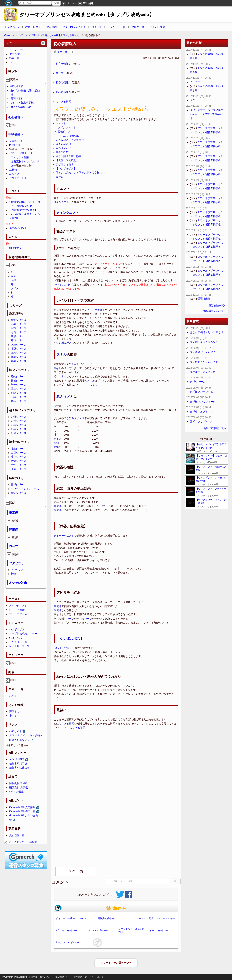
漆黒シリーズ (19, 336)
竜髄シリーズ (19, 340)
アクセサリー (18, 563)
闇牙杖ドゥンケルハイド (204, 362)
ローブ (100, 506)
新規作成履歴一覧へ (215, 428)
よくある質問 (63, 102)
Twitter (13, 62)
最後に (60, 177)
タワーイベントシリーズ (25, 489)
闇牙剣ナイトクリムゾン (204, 342)
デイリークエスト (95, 310)
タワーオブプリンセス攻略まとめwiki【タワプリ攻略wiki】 (87, 15)
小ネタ (13, 716)
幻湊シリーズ (19, 421)
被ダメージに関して (21, 178)
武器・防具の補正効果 (69, 156)
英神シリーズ (19, 457)
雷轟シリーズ (19, 361)
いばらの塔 (63, 285)
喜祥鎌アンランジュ (201, 392)
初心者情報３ (63, 92)
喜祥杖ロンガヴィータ (203, 402)
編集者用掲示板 (18, 764)
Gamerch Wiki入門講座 (22, 807)
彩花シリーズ (19, 332)
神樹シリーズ (19, 381)
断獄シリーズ (19, 461)
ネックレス (17, 570)
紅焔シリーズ (19, 320)
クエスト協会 (17, 610)
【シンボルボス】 (66, 169)
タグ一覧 (97, 27)
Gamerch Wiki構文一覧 (22, 811)
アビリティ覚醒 (20, 157)
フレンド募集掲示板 (22, 103)
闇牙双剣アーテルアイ (203, 352)
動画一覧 (14, 58)
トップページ (12, 27)
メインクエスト (67, 127)
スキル (62, 355)
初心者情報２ (63, 83)
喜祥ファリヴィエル (201, 421)
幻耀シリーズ (19, 433)
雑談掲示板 (17, 86)
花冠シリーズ (19, 349)
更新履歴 (52, 27)
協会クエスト (66, 132)
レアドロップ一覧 (19, 646)
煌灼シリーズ (19, 377)
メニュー (195, 82)
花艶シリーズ (19, 449)
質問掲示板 (17, 99)
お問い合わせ (46, 977)
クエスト (61, 123)
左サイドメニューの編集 (21, 842)
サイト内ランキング (74, 27)
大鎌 (56, 447)
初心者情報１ (63, 64)
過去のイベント (18, 228)
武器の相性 (62, 152)
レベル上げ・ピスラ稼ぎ (70, 140)
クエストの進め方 (70, 136)
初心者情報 (16, 117)
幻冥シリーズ (19, 429)
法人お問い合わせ (63, 977)
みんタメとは (63, 148)
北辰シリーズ (19, 469)
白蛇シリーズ (19, 465)
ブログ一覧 (138, 27)
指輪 (13, 574)
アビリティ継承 (65, 164)
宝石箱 (13, 170)
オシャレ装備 (18, 583)
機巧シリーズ (19, 401)
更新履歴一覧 (17, 835)
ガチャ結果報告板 (21, 107)
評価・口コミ (33, 27)
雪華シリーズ (19, 389)
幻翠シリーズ (19, 425)
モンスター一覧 (18, 642)
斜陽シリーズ (19, 393)
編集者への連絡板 (19, 768)
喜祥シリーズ (19, 485)
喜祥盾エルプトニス (201, 412)
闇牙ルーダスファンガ (203, 372)
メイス (57, 439)
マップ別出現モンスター (23, 634)
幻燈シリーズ (19, 417)
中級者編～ (16, 134)
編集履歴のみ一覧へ (215, 311)
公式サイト (16, 731)
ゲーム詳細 (16, 54)
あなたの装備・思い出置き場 (207, 332)
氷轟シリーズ (19, 324)
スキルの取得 (63, 144)
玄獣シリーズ (19, 397)
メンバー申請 (158, 27)
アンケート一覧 (117, 27)
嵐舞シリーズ (19, 357)
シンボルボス (64, 343)
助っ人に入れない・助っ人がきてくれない (80, 173)
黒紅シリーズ (19, 493)
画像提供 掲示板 (18, 788)
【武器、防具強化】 (67, 160)
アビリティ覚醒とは (21, 153)
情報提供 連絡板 (18, 783)
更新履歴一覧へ (217, 306)
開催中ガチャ (17, 248)
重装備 (57, 506)
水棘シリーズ (19, 345)
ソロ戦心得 (16, 141)
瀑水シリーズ (19, 353)
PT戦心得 (15, 145)
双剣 (56, 443)
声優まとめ (16, 711)
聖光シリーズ (19, 385)
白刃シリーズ (19, 453)
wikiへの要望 (16, 792)
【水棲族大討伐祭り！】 (23, 210)
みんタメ (63, 397)
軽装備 (57, 510)
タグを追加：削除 (73, 52)
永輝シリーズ (19, 328)
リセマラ (61, 73)
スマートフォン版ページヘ (116, 963)
